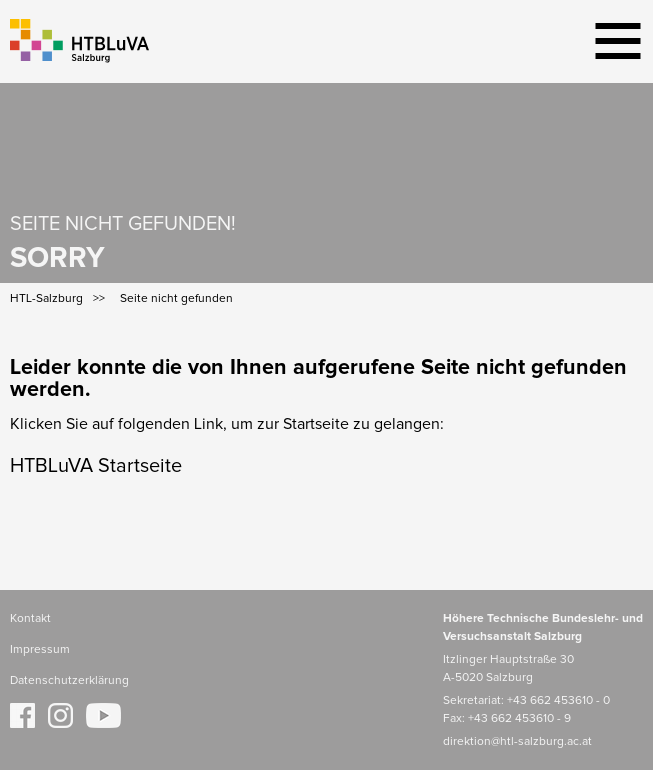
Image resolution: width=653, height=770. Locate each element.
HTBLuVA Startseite (96, 466)
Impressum (40, 650)
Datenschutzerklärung (69, 681)
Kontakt (30, 619)
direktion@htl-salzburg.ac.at (517, 742)
